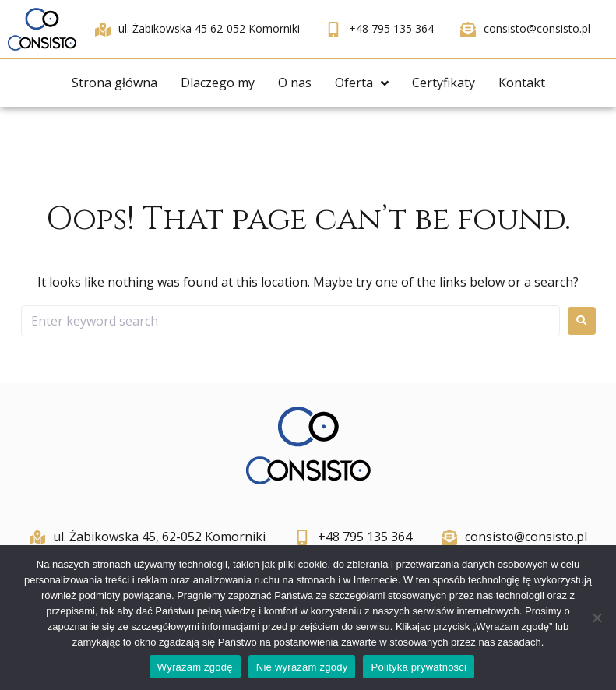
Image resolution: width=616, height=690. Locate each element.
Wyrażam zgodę (195, 667)
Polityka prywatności (419, 667)
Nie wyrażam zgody (302, 667)
